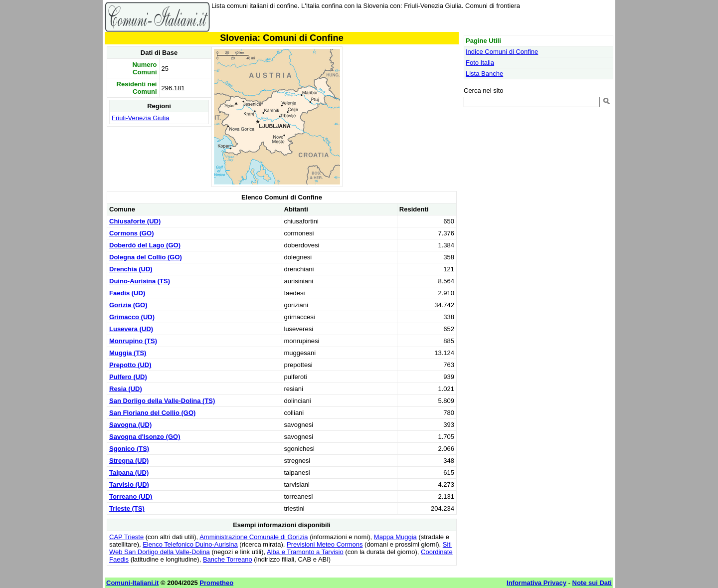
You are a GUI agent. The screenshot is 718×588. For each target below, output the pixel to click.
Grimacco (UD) (132, 317)
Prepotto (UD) (130, 365)
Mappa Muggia (395, 537)
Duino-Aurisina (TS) (140, 281)
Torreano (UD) (131, 496)
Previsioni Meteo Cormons (325, 544)
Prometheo (216, 583)
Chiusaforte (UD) (135, 221)
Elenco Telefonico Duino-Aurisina (190, 544)
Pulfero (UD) (128, 377)
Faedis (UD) (127, 293)
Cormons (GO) (132, 233)
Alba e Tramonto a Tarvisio (305, 552)
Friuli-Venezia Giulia (141, 118)
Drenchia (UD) (131, 269)
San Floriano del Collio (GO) (152, 413)
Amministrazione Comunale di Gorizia (254, 537)
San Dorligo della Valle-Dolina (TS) (162, 401)
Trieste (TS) (127, 508)
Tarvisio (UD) (129, 485)
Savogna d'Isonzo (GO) (145, 437)
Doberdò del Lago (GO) (145, 245)
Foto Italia (480, 63)
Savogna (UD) (130, 425)
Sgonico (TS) (129, 449)
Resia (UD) (126, 389)
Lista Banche (484, 74)
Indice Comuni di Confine (502, 52)
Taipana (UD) (129, 473)
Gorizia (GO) (128, 305)
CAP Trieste (126, 537)
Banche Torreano (228, 559)
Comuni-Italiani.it (132, 583)
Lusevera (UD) (131, 329)
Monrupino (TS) (133, 341)
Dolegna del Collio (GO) (146, 257)
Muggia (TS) (128, 353)
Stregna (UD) (129, 461)
